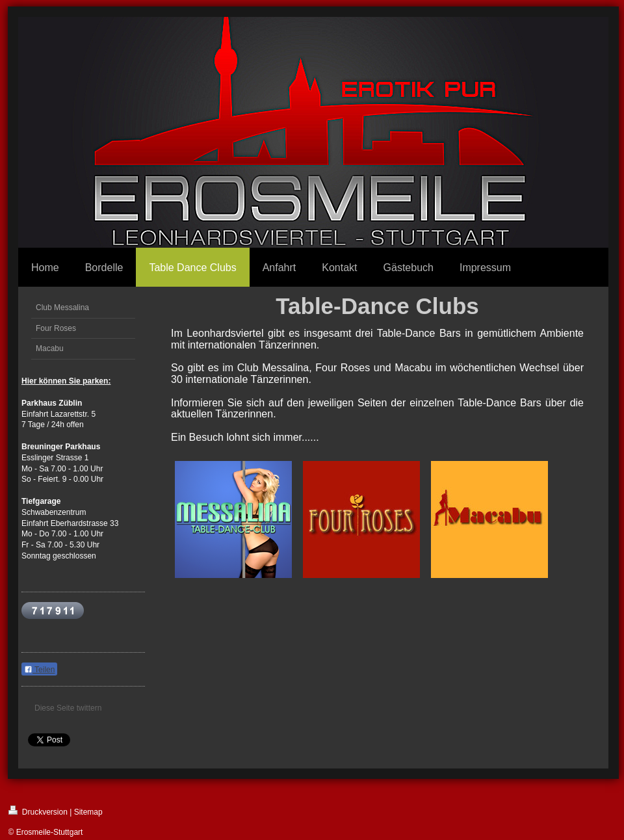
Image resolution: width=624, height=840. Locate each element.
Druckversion (38, 811)
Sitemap (88, 812)
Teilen (39, 670)
